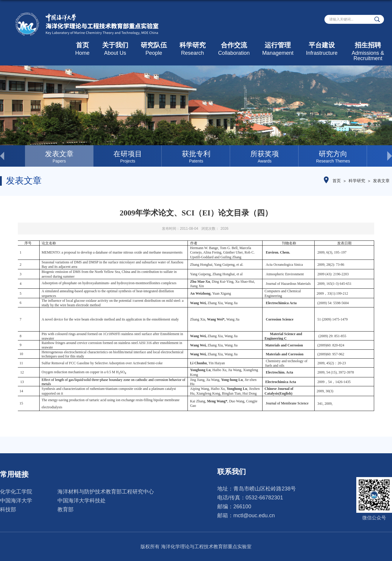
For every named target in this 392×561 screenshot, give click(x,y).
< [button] (13, 156)
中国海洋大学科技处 (82, 501)
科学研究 (193, 49)
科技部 (8, 510)
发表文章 (381, 181)
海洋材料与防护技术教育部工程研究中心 (106, 492)
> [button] (379, 156)
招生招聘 (368, 51)
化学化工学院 (16, 492)
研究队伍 (154, 49)
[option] (59, 156)
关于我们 (115, 49)
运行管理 (278, 49)
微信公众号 (374, 518)
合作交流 (234, 49)
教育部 (65, 510)
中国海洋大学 (16, 501)
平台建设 (322, 49)
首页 (82, 49)
